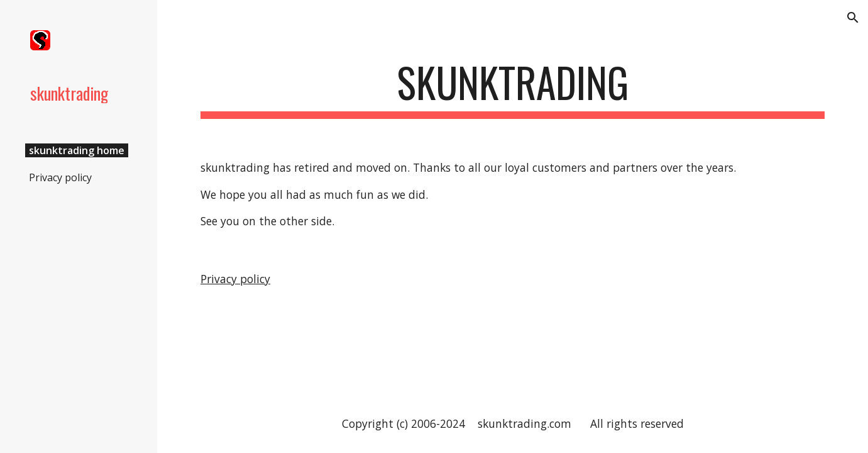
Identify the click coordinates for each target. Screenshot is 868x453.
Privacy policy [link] (60, 177)
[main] (513, 88)
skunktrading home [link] (77, 150)
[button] (853, 18)
